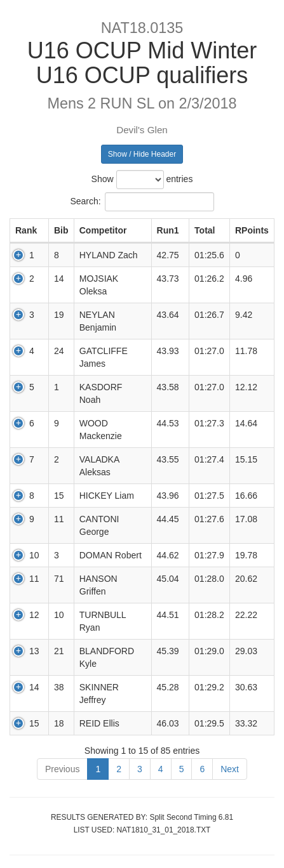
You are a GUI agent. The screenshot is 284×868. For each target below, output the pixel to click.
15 (34, 723)
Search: (142, 202)
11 (34, 579)
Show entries (142, 180)
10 (34, 555)
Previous (62, 769)
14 (34, 687)
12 (34, 615)
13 (34, 651)
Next (230, 769)
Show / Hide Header (142, 154)
